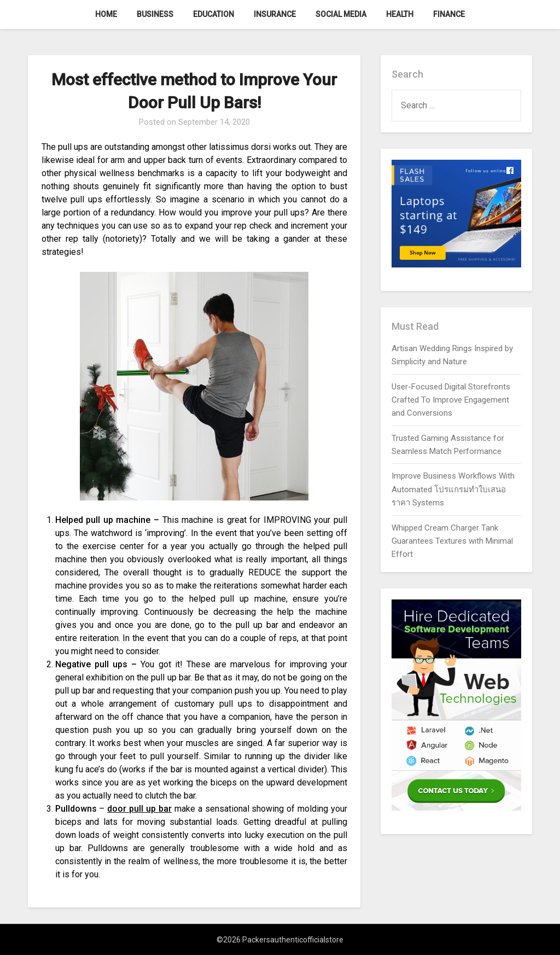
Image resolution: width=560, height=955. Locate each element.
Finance (449, 14)
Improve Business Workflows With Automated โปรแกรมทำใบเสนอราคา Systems (453, 489)
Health (400, 14)
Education (214, 14)
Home (106, 14)
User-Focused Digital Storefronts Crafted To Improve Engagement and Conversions (451, 400)
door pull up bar (139, 809)
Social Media (341, 14)
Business (155, 14)
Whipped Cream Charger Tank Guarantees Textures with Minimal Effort (452, 541)
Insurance (275, 14)
